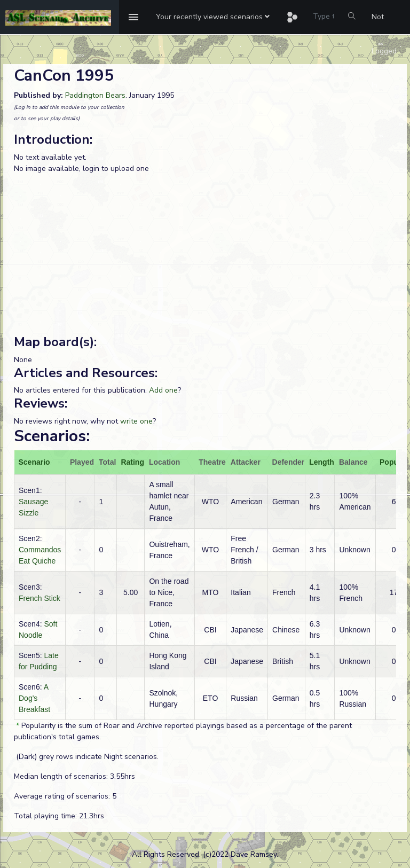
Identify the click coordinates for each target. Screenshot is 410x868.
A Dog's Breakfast (34, 698)
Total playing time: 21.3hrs (59, 816)
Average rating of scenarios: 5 (65, 796)
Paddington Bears (95, 95)
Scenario (34, 462)
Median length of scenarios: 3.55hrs (74, 776)
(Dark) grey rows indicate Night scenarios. (86, 757)
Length (322, 462)
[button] (213, 17)
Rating (132, 462)
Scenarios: (52, 436)
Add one (163, 390)
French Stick (40, 598)
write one (136, 421)
